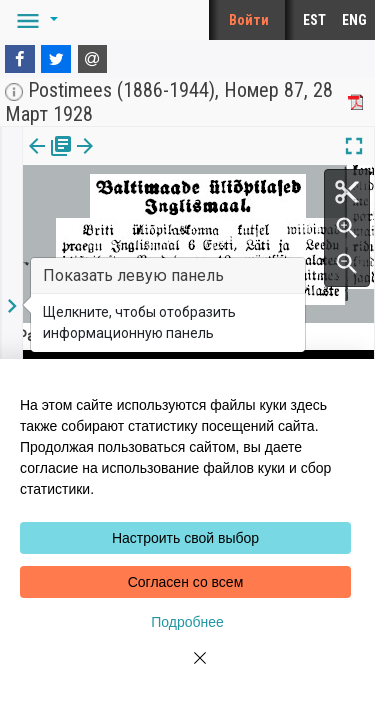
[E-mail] (93, 59)
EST (314, 20)
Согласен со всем (186, 582)
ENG (354, 20)
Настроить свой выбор (185, 538)
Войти (249, 20)
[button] (34, 20)
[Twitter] (56, 59)
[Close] (188, 670)
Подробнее (187, 622)
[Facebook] (20, 59)
